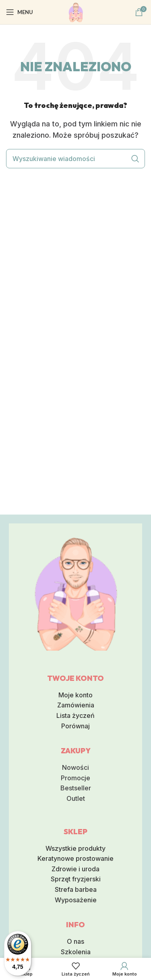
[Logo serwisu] (76, 11)
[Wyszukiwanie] (75, 159)
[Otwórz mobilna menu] (20, 12)
